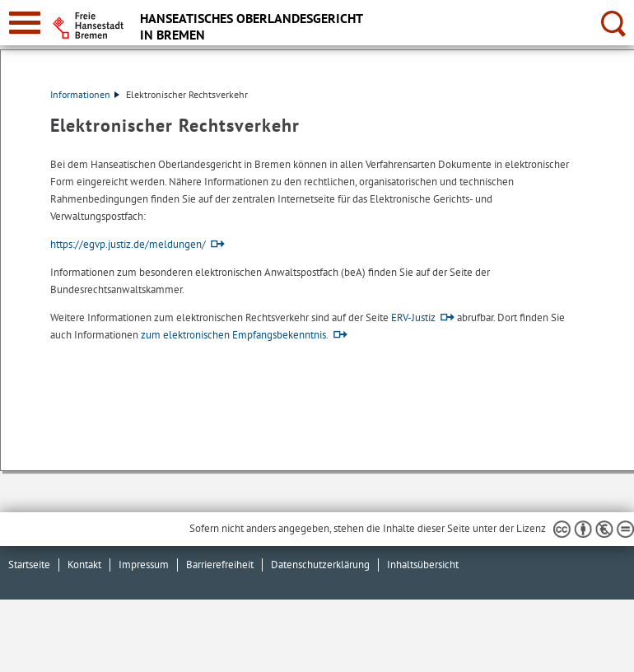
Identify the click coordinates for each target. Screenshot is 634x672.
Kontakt (84, 565)
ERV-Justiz (413, 317)
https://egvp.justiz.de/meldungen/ (128, 244)
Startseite (29, 565)
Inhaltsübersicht (423, 565)
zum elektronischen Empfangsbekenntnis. (235, 335)
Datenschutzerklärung (320, 565)
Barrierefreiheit (220, 565)
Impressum (144, 565)
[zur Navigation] (25, 23)
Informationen (85, 94)
